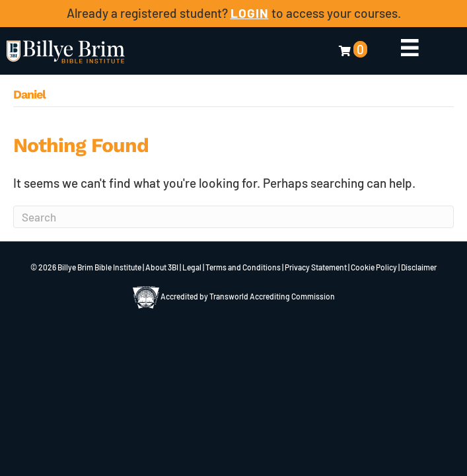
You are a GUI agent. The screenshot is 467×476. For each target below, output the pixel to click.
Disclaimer (419, 267)
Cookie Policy (374, 267)
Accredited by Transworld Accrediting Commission (234, 296)
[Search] (234, 217)
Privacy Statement (316, 267)
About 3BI (162, 267)
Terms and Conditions (243, 267)
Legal (192, 267)
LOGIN (250, 13)
